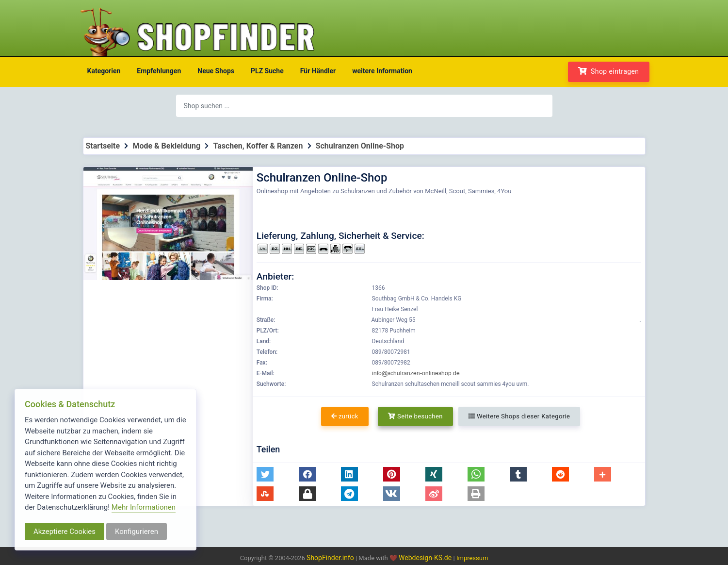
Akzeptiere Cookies (65, 532)
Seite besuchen (415, 416)
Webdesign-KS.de (426, 558)
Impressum (472, 558)
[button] (265, 474)
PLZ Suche (267, 71)
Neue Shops (216, 71)
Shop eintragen (609, 71)
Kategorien (104, 71)
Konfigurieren (137, 532)
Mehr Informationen (144, 507)
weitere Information (382, 71)
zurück (345, 416)
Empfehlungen (159, 71)
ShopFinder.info (330, 558)
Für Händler (318, 71)
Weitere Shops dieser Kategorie (519, 416)
